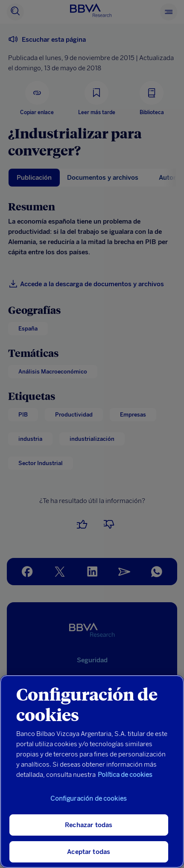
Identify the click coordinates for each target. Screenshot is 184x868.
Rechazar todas (89, 825)
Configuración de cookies (89, 799)
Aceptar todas (89, 852)
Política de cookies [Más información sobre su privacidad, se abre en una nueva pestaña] (125, 775)
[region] (92, 772)
